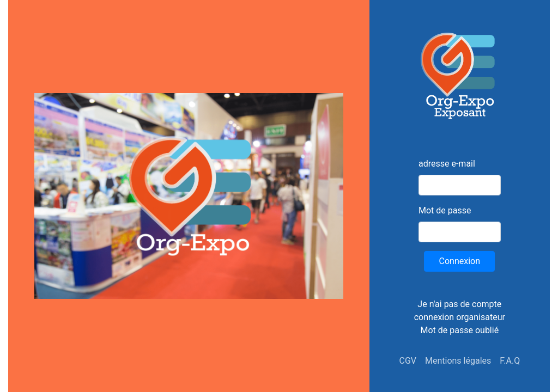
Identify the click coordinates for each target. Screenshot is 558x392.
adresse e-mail (447, 164)
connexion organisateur (460, 317)
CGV (408, 361)
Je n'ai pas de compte (459, 304)
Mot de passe (445, 210)
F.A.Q (510, 361)
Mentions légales (458, 361)
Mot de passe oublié (460, 330)
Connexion (460, 261)
